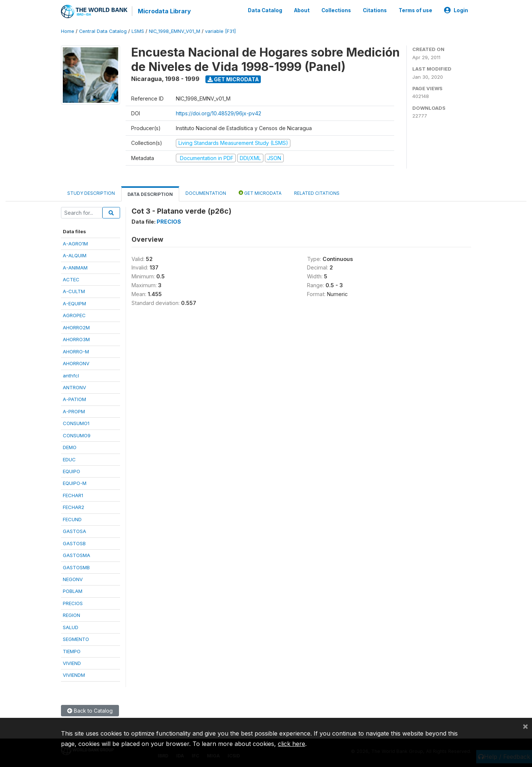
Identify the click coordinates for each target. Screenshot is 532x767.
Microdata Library (164, 11)
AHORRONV (76, 363)
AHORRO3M (76, 339)
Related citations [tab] (317, 193)
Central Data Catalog (103, 31)
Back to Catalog (90, 711)
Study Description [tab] (91, 193)
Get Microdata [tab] (260, 193)
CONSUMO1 (76, 423)
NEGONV (73, 579)
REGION (71, 615)
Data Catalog (265, 10)
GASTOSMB (76, 567)
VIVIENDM (74, 675)
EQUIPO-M (75, 483)
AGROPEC (74, 315)
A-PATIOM (74, 399)
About (302, 10)
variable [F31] (220, 31)
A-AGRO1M (75, 244)
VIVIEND (72, 663)
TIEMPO (72, 651)
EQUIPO (71, 471)
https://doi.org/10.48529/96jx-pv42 (219, 113)
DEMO (70, 447)
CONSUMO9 (77, 435)
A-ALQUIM (75, 255)
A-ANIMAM (75, 267)
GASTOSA (74, 531)
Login (456, 10)
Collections (336, 10)
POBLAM (73, 591)
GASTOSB (74, 543)
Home (68, 31)
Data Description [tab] (150, 194)
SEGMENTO (76, 639)
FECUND (72, 519)
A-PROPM (74, 411)
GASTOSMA (76, 555)
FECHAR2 (74, 507)
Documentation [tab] (206, 193)
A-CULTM (74, 291)
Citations (375, 10)
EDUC (69, 459)
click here (291, 744)
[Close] (525, 726)
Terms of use (415, 10)
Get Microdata (233, 79)
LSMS (138, 31)
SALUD (71, 627)
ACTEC (71, 279)
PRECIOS (73, 603)
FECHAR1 (73, 495)
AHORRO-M (76, 352)
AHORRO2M (76, 327)
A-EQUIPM (74, 303)
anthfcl (71, 375)
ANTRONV (74, 387)
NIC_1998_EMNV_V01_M (175, 31)
